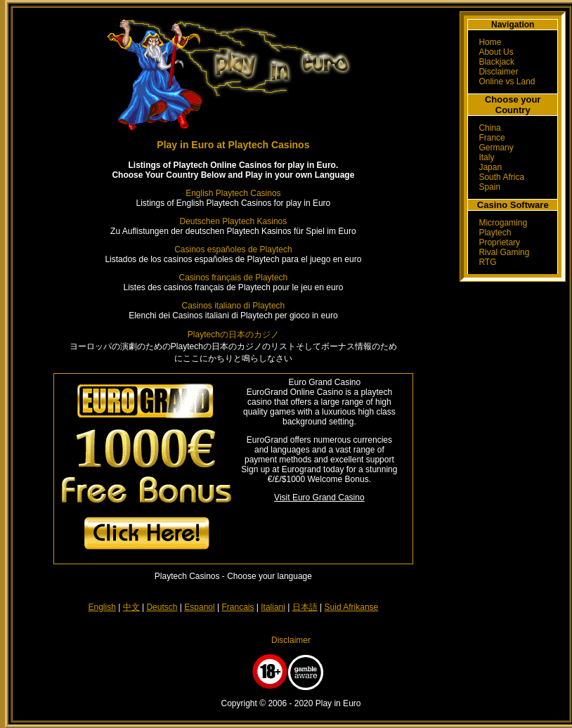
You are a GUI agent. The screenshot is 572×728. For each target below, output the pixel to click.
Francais (238, 607)
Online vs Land (507, 82)
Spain (489, 187)
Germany (496, 148)
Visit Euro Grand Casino (319, 498)
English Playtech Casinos (233, 193)
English (102, 607)
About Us (496, 52)
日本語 (305, 607)
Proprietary (499, 242)
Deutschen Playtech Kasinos (234, 221)
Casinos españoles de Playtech (233, 249)
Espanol (199, 607)
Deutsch (162, 607)
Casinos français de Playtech (234, 278)
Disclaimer (498, 72)
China (489, 128)
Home (490, 42)
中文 (131, 607)
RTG (487, 262)
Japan (490, 167)
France (492, 138)
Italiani (273, 607)
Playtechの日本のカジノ (233, 334)
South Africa (501, 177)
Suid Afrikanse (352, 607)
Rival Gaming (504, 252)
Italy (486, 157)
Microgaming (503, 223)
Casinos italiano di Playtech (234, 306)
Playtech (495, 233)
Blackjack (496, 62)
